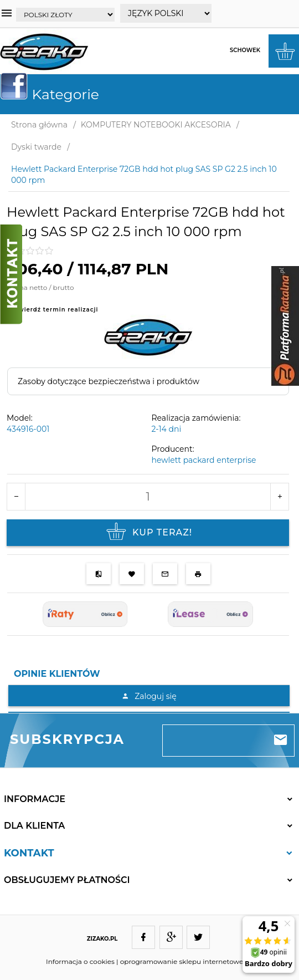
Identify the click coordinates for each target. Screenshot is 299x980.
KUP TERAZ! (148, 533)
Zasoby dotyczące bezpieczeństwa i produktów (109, 381)
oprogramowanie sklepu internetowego (186, 961)
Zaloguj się (149, 696)
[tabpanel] (149, 698)
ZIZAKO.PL (102, 939)
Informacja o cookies (80, 961)
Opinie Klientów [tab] (57, 674)
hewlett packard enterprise (204, 460)
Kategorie (54, 94)
